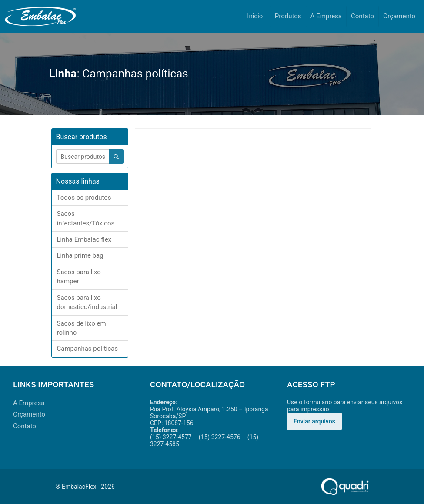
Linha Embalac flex (84, 239)
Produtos (288, 16)
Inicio (255, 16)
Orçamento (399, 16)
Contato (362, 16)
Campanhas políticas (87, 349)
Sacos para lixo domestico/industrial (87, 302)
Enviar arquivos (314, 421)
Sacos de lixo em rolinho (82, 328)
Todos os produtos (84, 198)
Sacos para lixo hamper (79, 277)
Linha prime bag (80, 255)
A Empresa (326, 16)
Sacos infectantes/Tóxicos (86, 218)
